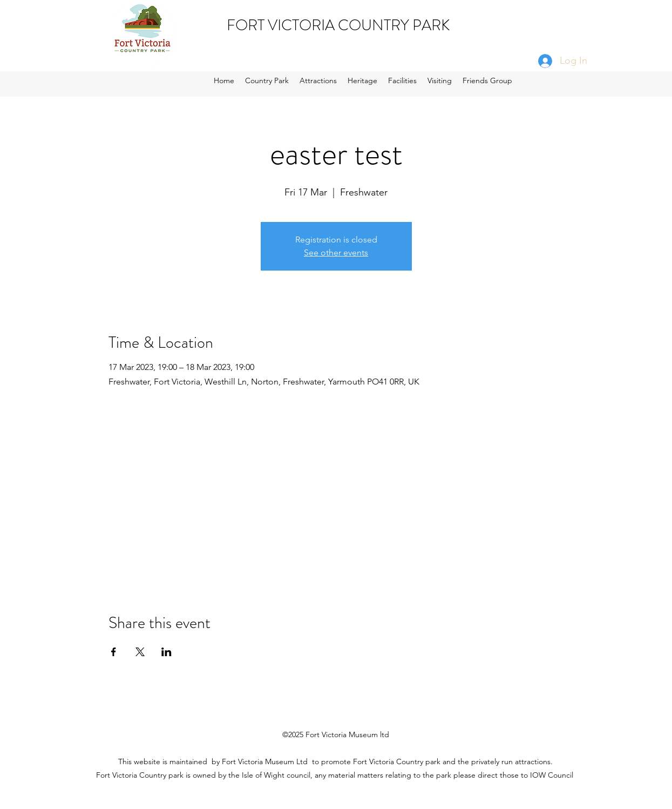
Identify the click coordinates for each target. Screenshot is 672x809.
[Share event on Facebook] (114, 652)
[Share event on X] (140, 652)
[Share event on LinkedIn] (167, 652)
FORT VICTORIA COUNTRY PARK (338, 25)
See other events (336, 252)
